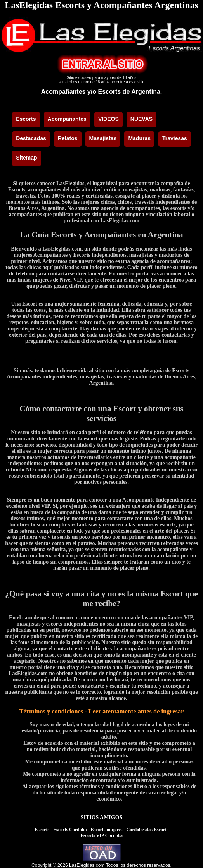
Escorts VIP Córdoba (101, 835)
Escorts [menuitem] (26, 119)
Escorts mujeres (106, 830)
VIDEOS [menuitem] (108, 119)
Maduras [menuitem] (139, 138)
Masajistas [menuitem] (103, 138)
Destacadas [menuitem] (31, 138)
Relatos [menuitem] (68, 138)
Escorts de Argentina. (130, 92)
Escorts (42, 830)
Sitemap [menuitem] (26, 158)
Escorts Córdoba (70, 830)
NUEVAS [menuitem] (141, 119)
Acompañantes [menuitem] (67, 119)
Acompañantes (63, 92)
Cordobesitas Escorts (147, 830)
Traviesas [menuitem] (175, 138)
